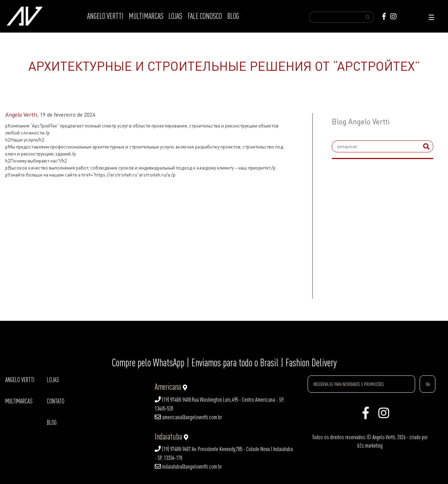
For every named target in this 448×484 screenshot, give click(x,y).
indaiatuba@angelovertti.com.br (188, 466)
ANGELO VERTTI (105, 16)
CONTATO (56, 401)
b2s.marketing (370, 445)
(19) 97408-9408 (173, 400)
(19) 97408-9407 (173, 449)
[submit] (426, 146)
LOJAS (175, 16)
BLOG (233, 16)
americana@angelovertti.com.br (188, 417)
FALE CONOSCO (205, 16)
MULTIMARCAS (146, 16)
